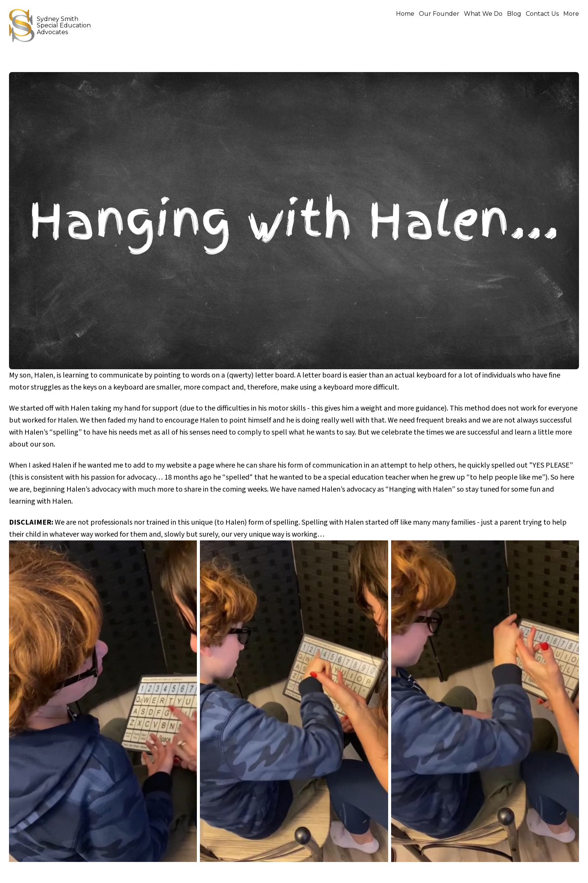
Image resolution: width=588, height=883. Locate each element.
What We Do (483, 14)
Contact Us (542, 14)
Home (405, 14)
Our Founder (439, 14)
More (571, 14)
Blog (514, 14)
